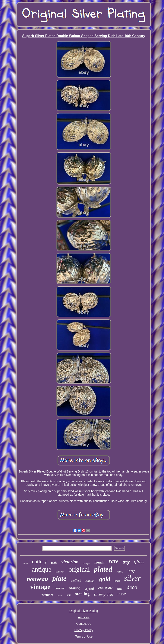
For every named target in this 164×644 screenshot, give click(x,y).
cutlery (39, 561)
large (132, 571)
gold (105, 579)
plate (59, 578)
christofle (105, 588)
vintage (40, 587)
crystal (89, 588)
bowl (25, 563)
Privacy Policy (84, 630)
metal (60, 596)
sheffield (76, 581)
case (122, 594)
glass (139, 562)
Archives (84, 617)
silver (132, 578)
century (90, 581)
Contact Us (84, 624)
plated (103, 569)
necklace (47, 595)
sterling (82, 594)
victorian (70, 562)
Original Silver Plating (84, 611)
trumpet (86, 563)
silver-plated (103, 594)
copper (59, 588)
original (79, 569)
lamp (120, 571)
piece (120, 589)
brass (117, 581)
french (99, 562)
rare (114, 561)
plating (75, 588)
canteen (60, 572)
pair (69, 595)
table (54, 563)
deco (132, 587)
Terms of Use (84, 637)
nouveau (37, 579)
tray (126, 562)
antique (42, 569)
